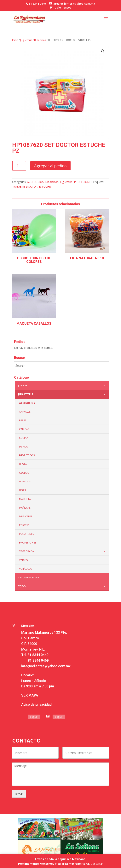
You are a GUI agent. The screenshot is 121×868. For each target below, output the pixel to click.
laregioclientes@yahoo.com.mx (46, 666)
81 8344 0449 (38, 655)
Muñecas (25, 508)
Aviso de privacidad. (37, 704)
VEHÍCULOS (26, 569)
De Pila (23, 447)
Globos (24, 473)
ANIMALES (25, 412)
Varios (23, 560)
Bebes (23, 420)
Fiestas (24, 464)
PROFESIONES (83, 182)
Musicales (26, 516)
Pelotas (24, 525)
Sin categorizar (29, 577)
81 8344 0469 (38, 660)
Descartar (97, 864)
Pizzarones (27, 534)
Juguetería (26, 40)
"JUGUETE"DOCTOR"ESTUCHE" (32, 186)
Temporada (63, 551)
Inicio (15, 40)
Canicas (24, 429)
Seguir (34, 717)
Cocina (24, 438)
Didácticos (40, 40)
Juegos (63, 385)
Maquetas (26, 499)
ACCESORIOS (35, 182)
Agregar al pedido (50, 166)
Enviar (19, 794)
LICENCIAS (25, 481)
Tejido (63, 586)
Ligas (23, 490)
